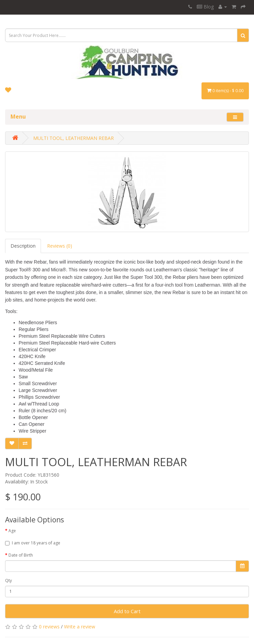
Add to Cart (127, 611)
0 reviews (49, 627)
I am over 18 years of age (33, 543)
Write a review (80, 627)
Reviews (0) (60, 246)
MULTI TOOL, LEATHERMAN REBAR (73, 138)
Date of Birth (21, 555)
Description (23, 246)
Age (12, 531)
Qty (8, 580)
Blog (205, 7)
